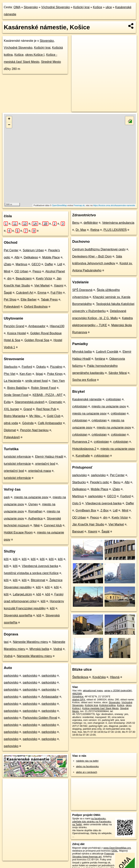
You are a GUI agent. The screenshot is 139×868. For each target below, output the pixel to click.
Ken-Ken (25, 374)
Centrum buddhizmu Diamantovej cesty (99, 249)
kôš (6, 559)
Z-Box (104, 510)
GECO (36, 264)
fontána (100, 359)
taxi (6, 642)
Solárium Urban (33, 250)
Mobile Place (51, 257)
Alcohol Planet (55, 271)
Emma (42, 293)
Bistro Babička (17, 388)
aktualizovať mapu (93, 691)
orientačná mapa (39, 471)
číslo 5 (77, 503)
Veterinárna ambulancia (118, 223)
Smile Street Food (16, 395)
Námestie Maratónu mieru (30, 642)
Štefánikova (80, 677)
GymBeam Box (86, 510)
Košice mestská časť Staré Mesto (100, 708)
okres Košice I (35, 55)
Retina (95, 230)
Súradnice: (78, 696)
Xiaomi (59, 286)
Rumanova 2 (81, 442)
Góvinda (28, 423)
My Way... (36, 416)
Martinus (21, 264)
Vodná (58, 649)
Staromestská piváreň (30, 402)
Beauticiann (24, 278)
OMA (17, 7)
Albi (17, 257)
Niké (37, 525)
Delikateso (31, 257)
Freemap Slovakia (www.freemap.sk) (93, 855)
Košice (98, 7)
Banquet (78, 532)
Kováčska (99, 677)
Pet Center (11, 250)
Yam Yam (58, 381)
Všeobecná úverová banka (40, 566)
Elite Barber (29, 300)
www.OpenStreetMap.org (117, 848)
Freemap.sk (79, 205)
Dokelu (41, 367)
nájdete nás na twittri (87, 761)
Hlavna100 (57, 326)
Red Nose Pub (46, 409)
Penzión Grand (14, 326)
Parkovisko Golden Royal (40, 718)
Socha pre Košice (84, 380)
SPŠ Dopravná (82, 290)
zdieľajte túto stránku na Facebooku (92, 822)
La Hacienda (12, 381)
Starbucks (11, 367)
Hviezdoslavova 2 (84, 449)
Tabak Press (49, 300)
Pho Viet (10, 374)
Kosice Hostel (17, 333)
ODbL (115, 851)
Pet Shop (10, 300)
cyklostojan (113, 399)
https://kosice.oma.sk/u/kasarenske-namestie (114, 205)
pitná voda (11, 423)
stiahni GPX (79, 700)
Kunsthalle (83, 456)
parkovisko (11, 676)
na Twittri (77, 824)
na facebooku (98, 818)
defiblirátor (91, 223)
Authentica (35, 518)
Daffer (49, 264)
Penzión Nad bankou (34, 430)
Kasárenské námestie (87, 399)
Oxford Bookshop (36, 307)
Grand (28, 409)
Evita (7, 402)
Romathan (35, 511)
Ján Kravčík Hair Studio (88, 524)
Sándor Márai (118, 373)
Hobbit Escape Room (18, 532)
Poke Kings (55, 374)
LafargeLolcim (22, 594)
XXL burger (11, 409)
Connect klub (53, 525)
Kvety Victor (44, 278)
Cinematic (56, 402)
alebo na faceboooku (87, 766)
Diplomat (10, 430)
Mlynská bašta (39, 649)
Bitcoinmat (38, 580)
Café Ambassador (50, 423)
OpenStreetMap (59, 205)
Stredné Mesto (51, 62)
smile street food (36, 381)
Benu (76, 223)
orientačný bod (45, 464)
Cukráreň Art (25, 293)
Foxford (27, 367)
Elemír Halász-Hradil (49, 457)
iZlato (8, 264)
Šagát (8, 293)
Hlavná (115, 677)
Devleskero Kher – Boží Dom (92, 256)
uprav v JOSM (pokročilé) (118, 691)
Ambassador (37, 326)
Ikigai (39, 374)
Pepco (37, 271)
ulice (109, 7)
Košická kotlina (107, 705)
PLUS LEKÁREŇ (115, 230)
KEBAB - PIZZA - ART (48, 395)
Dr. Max (81, 230)
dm (9, 278)
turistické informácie (17, 457)
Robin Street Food (43, 388)
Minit (7, 271)
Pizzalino (56, 367)
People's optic (100, 482)
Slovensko (31, 7)
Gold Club (54, 416)
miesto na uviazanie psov (31, 497)
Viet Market (42, 286)
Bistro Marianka (14, 416)
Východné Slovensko (56, 7)
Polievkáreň (12, 307)
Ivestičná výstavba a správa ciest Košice (31, 573)
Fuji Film (56, 293)
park (7, 497)
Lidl (60, 264)
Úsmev (33, 504)
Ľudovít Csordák (107, 352)
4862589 (77, 694)
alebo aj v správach (87, 772)
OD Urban (21, 271)
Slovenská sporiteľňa (18, 615)
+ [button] (9, 119)
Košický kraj (81, 7)
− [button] (9, 125)
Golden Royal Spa (37, 340)
